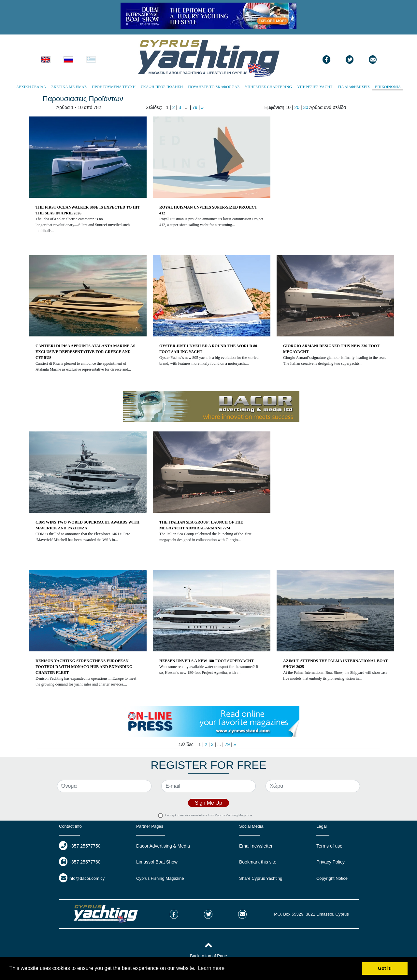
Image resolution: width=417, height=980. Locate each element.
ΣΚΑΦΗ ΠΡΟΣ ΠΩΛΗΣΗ (162, 87)
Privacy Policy (331, 862)
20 (297, 107)
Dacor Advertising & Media (163, 846)
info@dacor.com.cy (87, 878)
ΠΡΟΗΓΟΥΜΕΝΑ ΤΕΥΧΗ (114, 87)
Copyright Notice (332, 878)
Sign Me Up (208, 803)
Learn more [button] (211, 968)
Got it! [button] (385, 968)
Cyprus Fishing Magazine (160, 878)
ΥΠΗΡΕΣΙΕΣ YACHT (315, 87)
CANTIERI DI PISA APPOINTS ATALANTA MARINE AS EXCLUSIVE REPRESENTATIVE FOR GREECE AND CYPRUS (85, 352)
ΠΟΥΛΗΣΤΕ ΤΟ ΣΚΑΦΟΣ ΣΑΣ (214, 87)
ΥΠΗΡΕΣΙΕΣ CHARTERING (268, 87)
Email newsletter (256, 846)
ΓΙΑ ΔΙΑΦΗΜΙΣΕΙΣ (354, 87)
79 (195, 107)
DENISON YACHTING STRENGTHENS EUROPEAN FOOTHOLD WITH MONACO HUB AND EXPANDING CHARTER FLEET (84, 667)
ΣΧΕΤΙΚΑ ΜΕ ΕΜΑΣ (69, 87)
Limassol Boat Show (157, 862)
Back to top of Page (208, 956)
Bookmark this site (258, 862)
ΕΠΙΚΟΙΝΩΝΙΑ (388, 87)
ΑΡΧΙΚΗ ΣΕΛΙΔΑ (31, 87)
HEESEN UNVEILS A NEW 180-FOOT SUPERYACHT (207, 661)
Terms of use (329, 846)
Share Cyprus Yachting (261, 878)
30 (306, 107)
